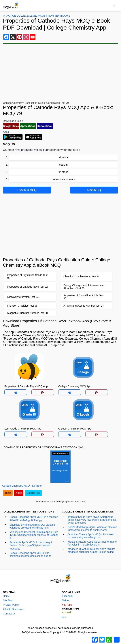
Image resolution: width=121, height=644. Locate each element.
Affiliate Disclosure (13, 609)
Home (6, 596)
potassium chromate (63, 179)
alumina (63, 157)
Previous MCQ (27, 190)
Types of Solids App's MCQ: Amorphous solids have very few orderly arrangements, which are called (92, 520)
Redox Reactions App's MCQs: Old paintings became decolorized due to (30, 554)
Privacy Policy (11, 605)
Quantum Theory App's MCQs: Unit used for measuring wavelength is (91, 536)
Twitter (66, 600)
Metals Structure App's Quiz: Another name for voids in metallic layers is (92, 543)
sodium (63, 165)
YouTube (67, 605)
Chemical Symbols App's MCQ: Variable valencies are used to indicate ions (32, 526)
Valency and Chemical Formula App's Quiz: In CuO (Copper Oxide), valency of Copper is (34, 535)
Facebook (68, 596)
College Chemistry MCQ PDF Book (22, 486)
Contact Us (9, 614)
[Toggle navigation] (114, 6)
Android (66, 612)
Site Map (8, 600)
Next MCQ (94, 190)
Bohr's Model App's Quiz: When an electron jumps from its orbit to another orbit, (92, 529)
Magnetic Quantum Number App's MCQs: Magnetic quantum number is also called (91, 550)
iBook (8, 493)
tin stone (64, 172)
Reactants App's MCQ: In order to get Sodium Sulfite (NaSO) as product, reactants (31, 545)
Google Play (33, 493)
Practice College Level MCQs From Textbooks (37, 16)
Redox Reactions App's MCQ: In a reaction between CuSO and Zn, (34, 519)
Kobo (19, 493)
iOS (64, 617)
